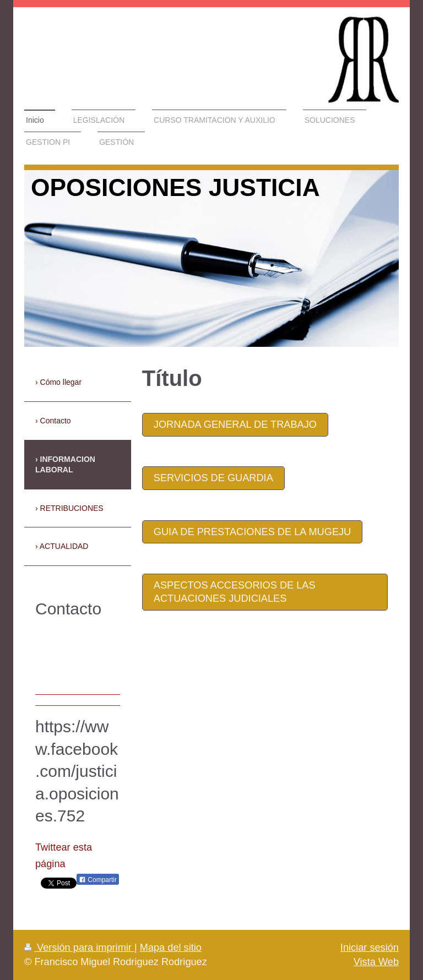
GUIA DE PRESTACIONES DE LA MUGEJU (252, 532)
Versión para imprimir (79, 948)
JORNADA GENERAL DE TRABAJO (235, 424)
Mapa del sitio (171, 948)
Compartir (98, 880)
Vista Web (376, 962)
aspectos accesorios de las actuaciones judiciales (235, 592)
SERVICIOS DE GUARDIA (213, 478)
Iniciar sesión (370, 948)
